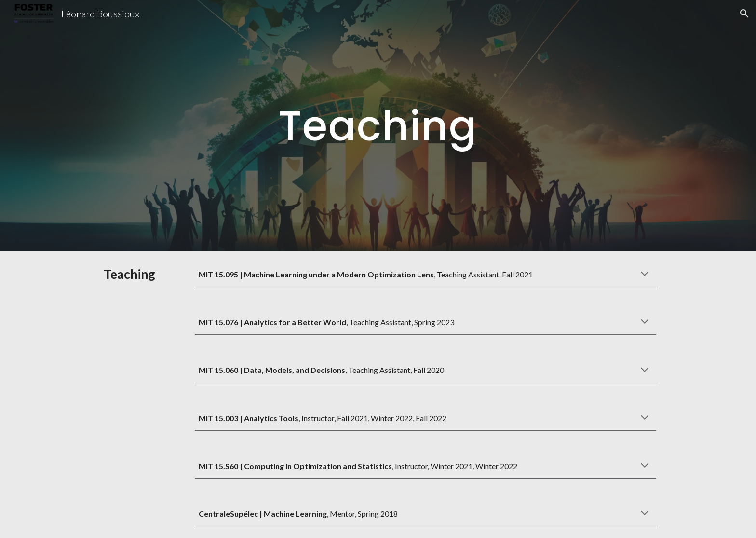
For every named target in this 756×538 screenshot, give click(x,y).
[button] (744, 14)
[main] (378, 125)
